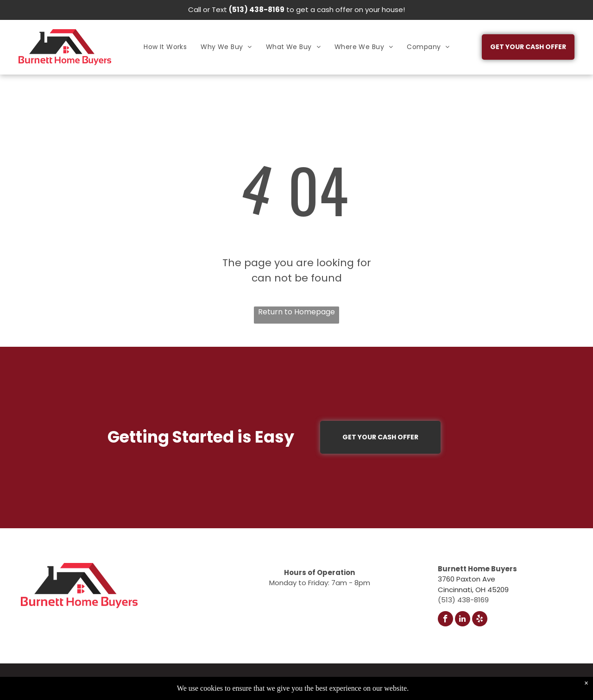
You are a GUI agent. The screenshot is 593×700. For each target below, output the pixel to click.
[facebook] (445, 620)
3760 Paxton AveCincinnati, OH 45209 (473, 584)
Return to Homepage (296, 312)
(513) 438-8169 (257, 9)
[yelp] (480, 620)
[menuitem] (165, 47)
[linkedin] (463, 620)
